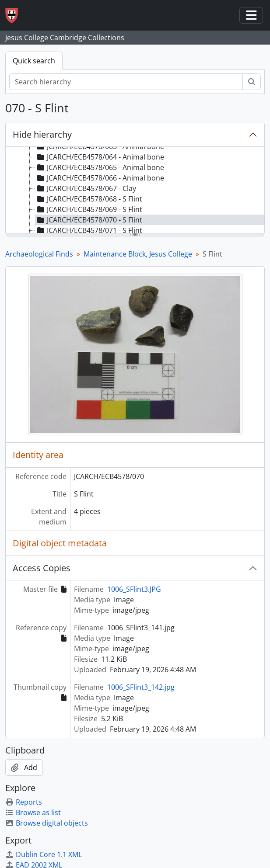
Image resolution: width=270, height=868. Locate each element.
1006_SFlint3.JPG (134, 589)
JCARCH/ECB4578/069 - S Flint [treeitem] (89, 209)
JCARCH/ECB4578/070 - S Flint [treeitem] (89, 220)
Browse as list (33, 812)
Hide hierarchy (42, 134)
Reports (24, 802)
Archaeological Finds (39, 254)
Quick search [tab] (34, 61)
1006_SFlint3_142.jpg (141, 687)
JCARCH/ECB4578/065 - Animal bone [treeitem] (100, 167)
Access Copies (42, 568)
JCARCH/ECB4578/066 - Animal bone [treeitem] (100, 178)
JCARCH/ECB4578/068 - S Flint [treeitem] (89, 199)
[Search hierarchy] (126, 82)
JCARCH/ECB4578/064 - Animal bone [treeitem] (100, 157)
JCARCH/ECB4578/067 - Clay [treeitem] (86, 188)
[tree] (135, 191)
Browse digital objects (47, 823)
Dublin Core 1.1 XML (44, 854)
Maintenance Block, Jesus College (138, 254)
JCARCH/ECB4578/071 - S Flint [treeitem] (89, 230)
